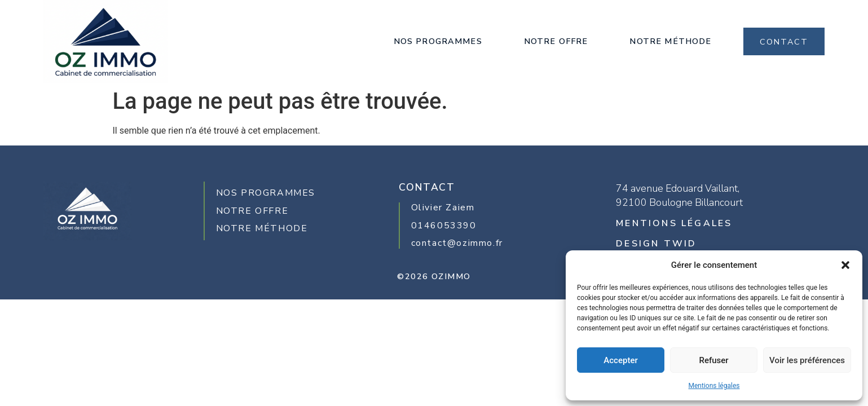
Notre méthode (670, 41)
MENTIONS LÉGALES (674, 223)
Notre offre (556, 41)
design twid (656, 244)
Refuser (713, 360)
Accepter (620, 360)
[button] (845, 265)
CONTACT (784, 42)
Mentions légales (714, 386)
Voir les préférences (807, 360)
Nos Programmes (438, 41)
